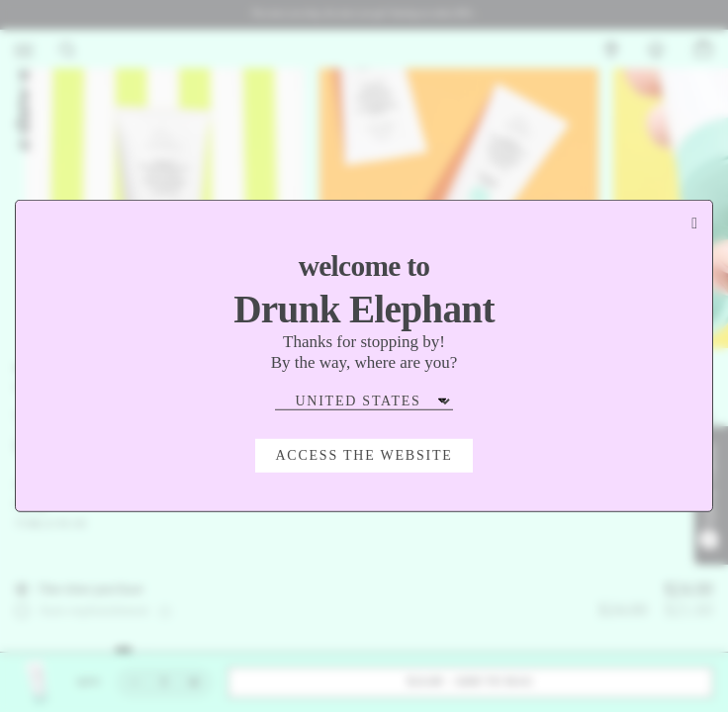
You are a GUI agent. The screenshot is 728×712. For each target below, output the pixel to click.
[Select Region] (364, 401)
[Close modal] (694, 223)
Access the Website (364, 455)
